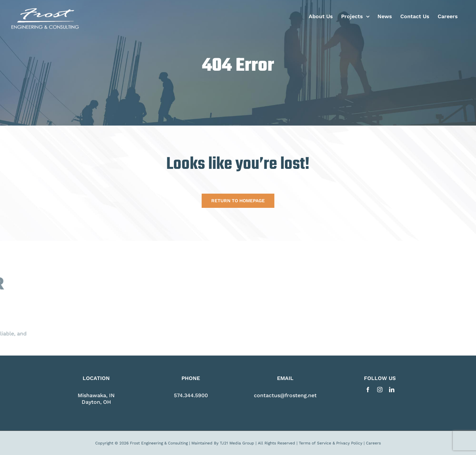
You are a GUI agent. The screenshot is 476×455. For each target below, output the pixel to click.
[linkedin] (392, 390)
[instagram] (380, 390)
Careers (373, 443)
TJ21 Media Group (237, 443)
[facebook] (368, 390)
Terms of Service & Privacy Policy (331, 443)
